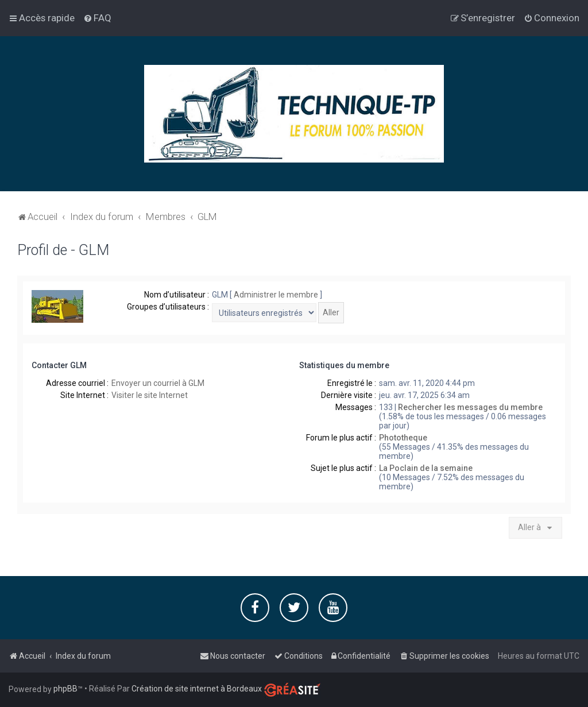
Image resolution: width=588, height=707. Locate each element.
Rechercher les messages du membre (470, 407)
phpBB (65, 689)
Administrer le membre (276, 294)
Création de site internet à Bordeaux (197, 689)
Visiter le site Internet (150, 395)
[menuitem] (97, 18)
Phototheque (403, 437)
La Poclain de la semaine (426, 468)
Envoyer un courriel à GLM (158, 383)
